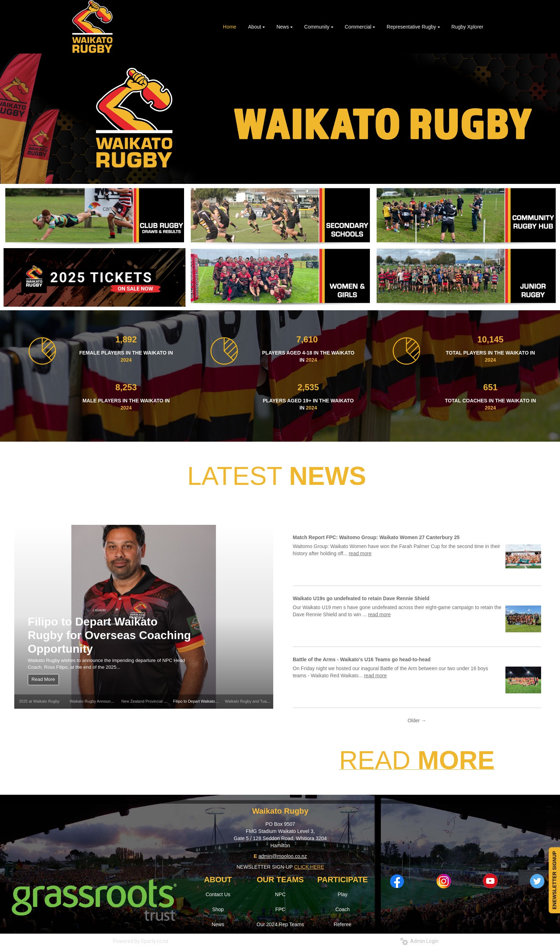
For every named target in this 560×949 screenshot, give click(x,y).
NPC (280, 894)
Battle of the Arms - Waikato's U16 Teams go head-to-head (362, 659)
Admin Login (419, 941)
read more (360, 553)
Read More (43, 679)
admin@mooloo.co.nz (283, 856)
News (218, 924)
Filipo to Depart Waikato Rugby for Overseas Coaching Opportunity (109, 635)
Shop (218, 909)
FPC (280, 909)
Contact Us (218, 894)
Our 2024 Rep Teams (280, 924)
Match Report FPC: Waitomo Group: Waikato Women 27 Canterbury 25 (376, 537)
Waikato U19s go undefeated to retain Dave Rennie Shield (361, 598)
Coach (342, 909)
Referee (342, 924)
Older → (417, 720)
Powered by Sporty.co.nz (141, 941)
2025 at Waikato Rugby (39, 701)
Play (343, 894)
